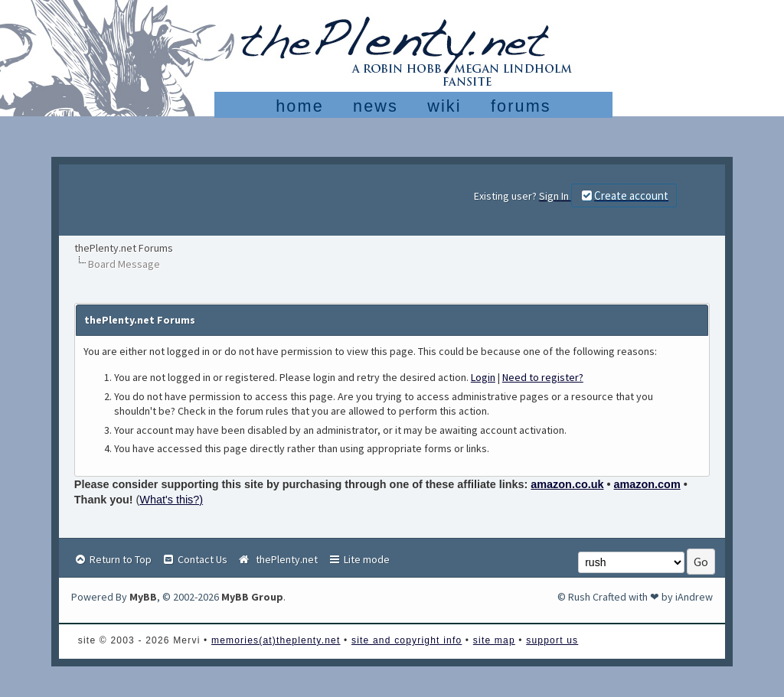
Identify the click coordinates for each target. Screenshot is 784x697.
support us (552, 640)
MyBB (143, 597)
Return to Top (113, 559)
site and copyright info (407, 640)
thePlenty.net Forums (124, 248)
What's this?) (171, 500)
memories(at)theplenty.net (276, 640)
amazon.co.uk (567, 484)
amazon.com (647, 484)
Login (483, 377)
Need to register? (543, 377)
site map (494, 640)
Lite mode (359, 559)
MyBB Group (252, 597)
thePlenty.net (278, 559)
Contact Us (194, 559)
